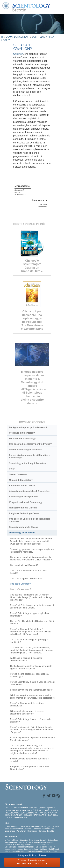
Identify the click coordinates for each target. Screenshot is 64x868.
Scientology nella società (22, 533)
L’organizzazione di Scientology (26, 502)
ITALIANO (9, 817)
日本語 (36, 810)
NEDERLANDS (13, 813)
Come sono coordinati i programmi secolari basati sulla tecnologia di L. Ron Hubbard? (31, 558)
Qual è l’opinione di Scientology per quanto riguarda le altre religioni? (31, 667)
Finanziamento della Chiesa (24, 527)
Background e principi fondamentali (28, 427)
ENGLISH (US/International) (17, 808)
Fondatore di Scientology (22, 438)
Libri (52, 829)
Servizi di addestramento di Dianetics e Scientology (30, 456)
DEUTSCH (25, 813)
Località (51, 831)
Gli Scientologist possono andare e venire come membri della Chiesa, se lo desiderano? (33, 697)
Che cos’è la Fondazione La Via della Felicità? (28, 572)
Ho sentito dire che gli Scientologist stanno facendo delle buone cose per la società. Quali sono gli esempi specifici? (31, 541)
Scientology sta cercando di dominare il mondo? (29, 760)
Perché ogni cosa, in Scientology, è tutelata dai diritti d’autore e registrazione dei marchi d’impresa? (31, 730)
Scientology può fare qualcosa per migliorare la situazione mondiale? (32, 551)
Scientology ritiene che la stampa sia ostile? (31, 690)
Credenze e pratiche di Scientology (34, 826)
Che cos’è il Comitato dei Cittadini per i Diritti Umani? (32, 622)
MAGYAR (34, 813)
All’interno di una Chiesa (22, 485)
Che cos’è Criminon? (20, 584)
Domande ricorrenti (41, 829)
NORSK (43, 813)
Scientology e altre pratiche (23, 497)
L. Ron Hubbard (12, 826)
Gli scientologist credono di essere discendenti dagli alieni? (27, 712)
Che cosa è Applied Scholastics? (26, 578)
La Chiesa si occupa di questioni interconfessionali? (26, 659)
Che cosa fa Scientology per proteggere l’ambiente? (30, 641)
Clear (12, 469)
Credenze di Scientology (22, 433)
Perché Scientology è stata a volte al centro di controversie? (33, 683)
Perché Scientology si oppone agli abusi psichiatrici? (30, 614)
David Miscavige (20, 842)
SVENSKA (53, 813)
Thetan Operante (18, 474)
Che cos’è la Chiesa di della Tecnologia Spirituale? (30, 520)
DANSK (8, 810)
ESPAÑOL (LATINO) (13, 815)
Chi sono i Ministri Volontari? (24, 565)
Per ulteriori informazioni (27, 831)
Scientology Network (38, 840)
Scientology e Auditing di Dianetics (27, 463)
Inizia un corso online (38, 842)
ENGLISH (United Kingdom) (42, 808)
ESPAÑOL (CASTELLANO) (35, 815)
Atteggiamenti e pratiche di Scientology (30, 491)
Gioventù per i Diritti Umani (17, 851)
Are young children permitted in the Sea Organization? (30, 768)
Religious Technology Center (24, 513)
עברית (27, 810)
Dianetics (24, 840)
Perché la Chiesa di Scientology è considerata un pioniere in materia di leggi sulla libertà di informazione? (31, 632)
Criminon (18, 54)
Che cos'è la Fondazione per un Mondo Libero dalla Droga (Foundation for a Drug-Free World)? (31, 597)
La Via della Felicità (44, 847)
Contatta (42, 831)
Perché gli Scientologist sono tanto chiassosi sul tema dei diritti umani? (32, 606)
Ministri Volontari (24, 829)
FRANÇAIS (18, 810)
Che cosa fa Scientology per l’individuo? (30, 444)
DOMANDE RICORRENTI (18, 37)
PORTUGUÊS (21, 817)
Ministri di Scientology (21, 480)
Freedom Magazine (26, 847)
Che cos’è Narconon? (21, 589)
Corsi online (10, 831)
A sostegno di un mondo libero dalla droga (30, 848)
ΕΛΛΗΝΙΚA (53, 815)
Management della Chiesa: (23, 508)
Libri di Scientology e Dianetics (25, 450)
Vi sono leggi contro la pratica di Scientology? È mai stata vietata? (32, 739)
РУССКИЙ (45, 810)
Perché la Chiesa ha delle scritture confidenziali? (27, 704)
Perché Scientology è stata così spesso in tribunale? (31, 720)
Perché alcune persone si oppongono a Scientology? (29, 675)
